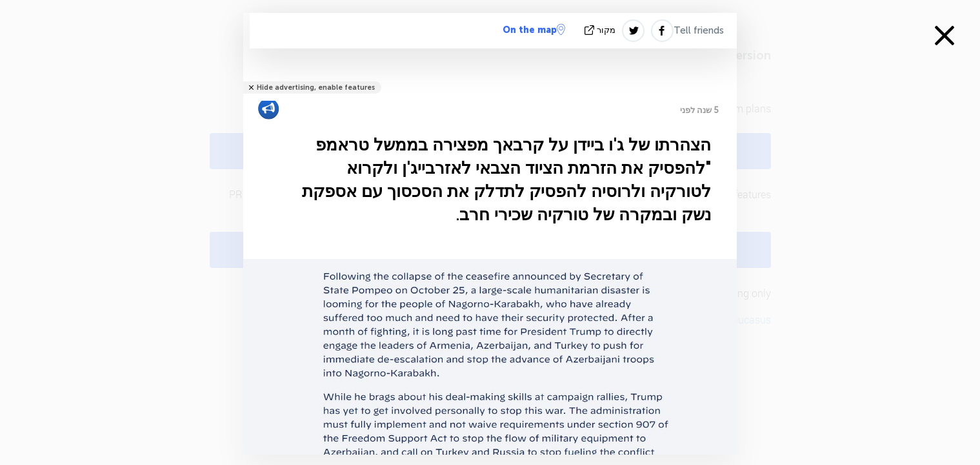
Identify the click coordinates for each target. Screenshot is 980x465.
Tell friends (699, 30)
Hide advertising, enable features (316, 88)
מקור (601, 30)
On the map (534, 30)
